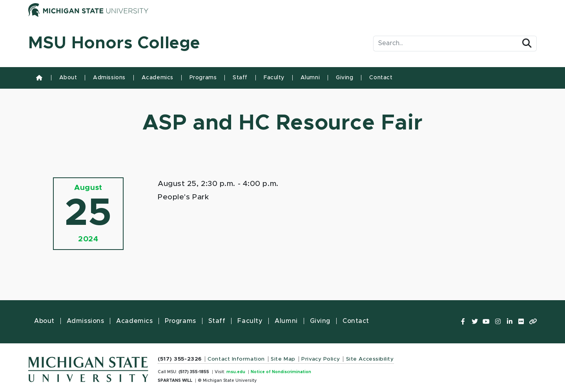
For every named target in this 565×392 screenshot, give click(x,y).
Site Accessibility (370, 359)
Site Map (283, 359)
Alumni (310, 78)
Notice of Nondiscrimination (281, 372)
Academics (158, 78)
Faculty (274, 78)
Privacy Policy (321, 359)
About (68, 78)
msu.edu (236, 372)
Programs (203, 78)
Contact (381, 78)
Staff (240, 78)
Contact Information (236, 359)
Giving (344, 78)
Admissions (109, 78)
